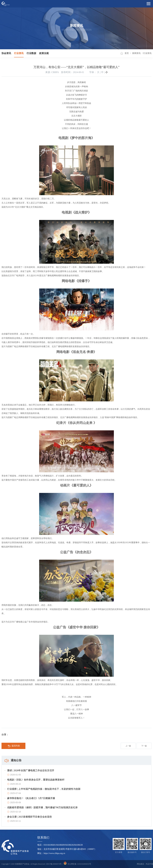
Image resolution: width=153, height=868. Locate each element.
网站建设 (140, 864)
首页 (127, 53)
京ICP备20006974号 (54, 864)
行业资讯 (19, 53)
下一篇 (144, 746)
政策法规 (44, 53)
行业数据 (31, 53)
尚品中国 (149, 864)
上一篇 (128, 746)
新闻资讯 (136, 53)
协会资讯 (6, 53)
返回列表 (14, 746)
